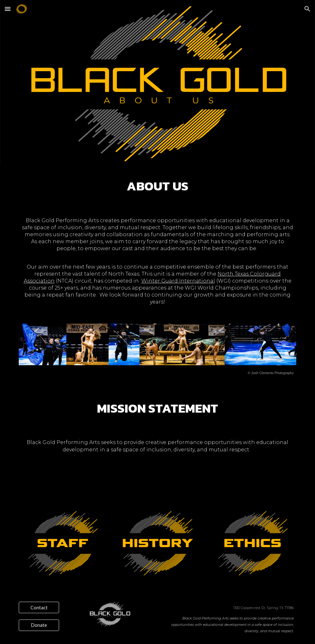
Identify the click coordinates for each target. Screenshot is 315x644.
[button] (8, 9)
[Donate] (39, 625)
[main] (157, 186)
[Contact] (39, 607)
